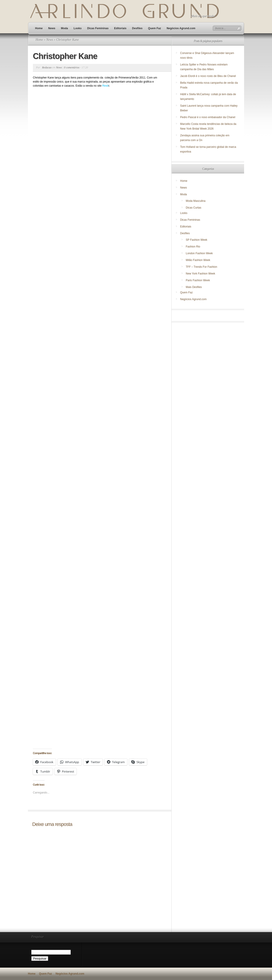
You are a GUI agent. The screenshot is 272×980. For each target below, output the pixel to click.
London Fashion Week (199, 253)
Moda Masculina (196, 201)
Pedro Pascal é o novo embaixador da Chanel (208, 117)
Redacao (47, 67)
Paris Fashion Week (198, 280)
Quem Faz (155, 28)
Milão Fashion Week (198, 260)
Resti (105, 86)
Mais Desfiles (194, 287)
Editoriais (120, 28)
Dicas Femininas (98, 28)
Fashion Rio (193, 247)
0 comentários (72, 67)
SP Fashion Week (197, 240)
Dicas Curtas (194, 208)
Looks (78, 28)
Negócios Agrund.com (181, 28)
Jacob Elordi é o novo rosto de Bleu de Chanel (208, 76)
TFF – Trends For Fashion (201, 267)
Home (39, 28)
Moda (65, 28)
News (52, 28)
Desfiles (137, 28)
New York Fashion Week (201, 274)
